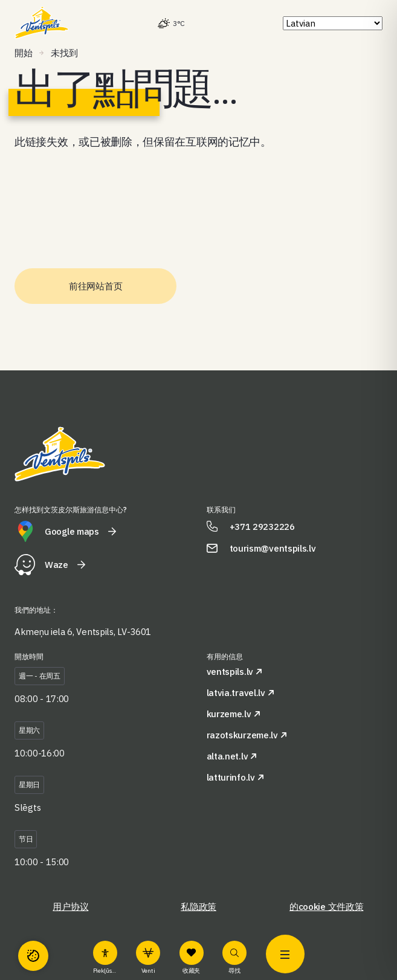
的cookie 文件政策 (326, 907)
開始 (23, 53)
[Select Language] (333, 23)
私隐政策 (198, 907)
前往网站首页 (95, 286)
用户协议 (70, 907)
